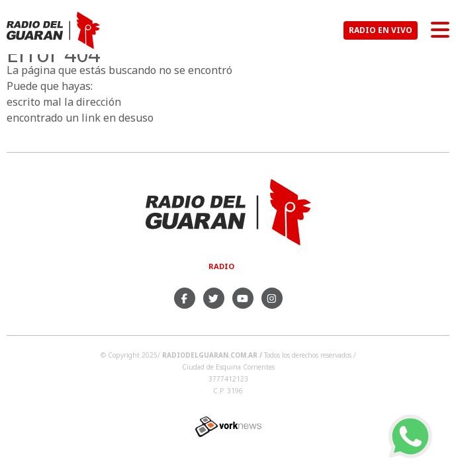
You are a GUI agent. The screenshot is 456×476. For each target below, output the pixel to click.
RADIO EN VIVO (381, 30)
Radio (221, 266)
